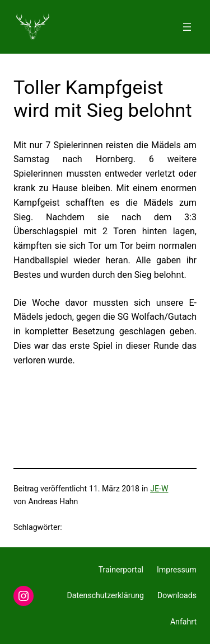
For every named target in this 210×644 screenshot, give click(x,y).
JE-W (159, 489)
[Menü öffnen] (187, 27)
